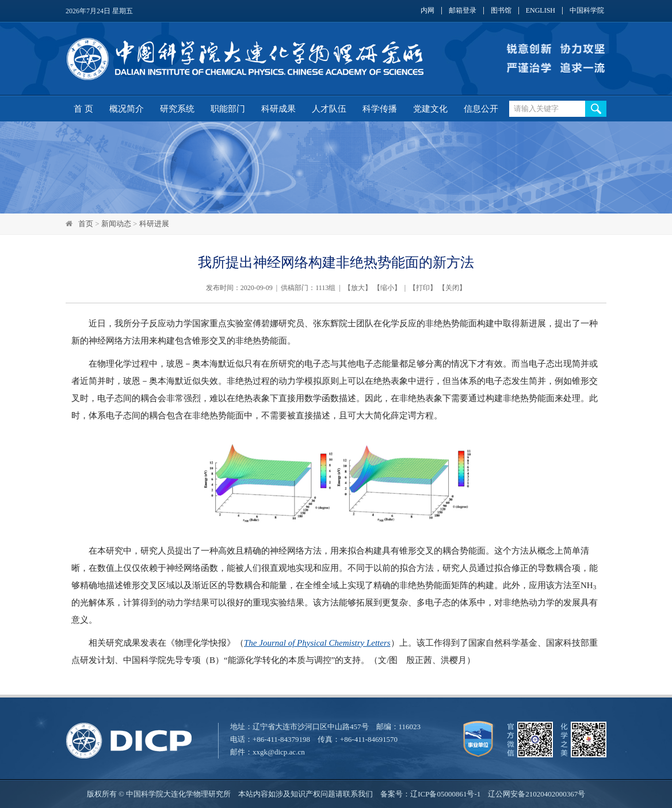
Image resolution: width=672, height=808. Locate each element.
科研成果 (278, 109)
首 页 (83, 109)
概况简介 (127, 109)
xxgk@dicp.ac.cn (279, 752)
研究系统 (177, 109)
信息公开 (481, 109)
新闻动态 (116, 224)
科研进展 (154, 224)
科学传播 (380, 109)
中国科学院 (587, 11)
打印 (423, 288)
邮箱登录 (463, 11)
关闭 (452, 288)
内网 (427, 11)
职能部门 (228, 109)
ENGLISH (541, 11)
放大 (358, 288)
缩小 (387, 288)
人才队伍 (329, 109)
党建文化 (430, 109)
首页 (86, 224)
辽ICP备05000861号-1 (445, 794)
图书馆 (501, 11)
